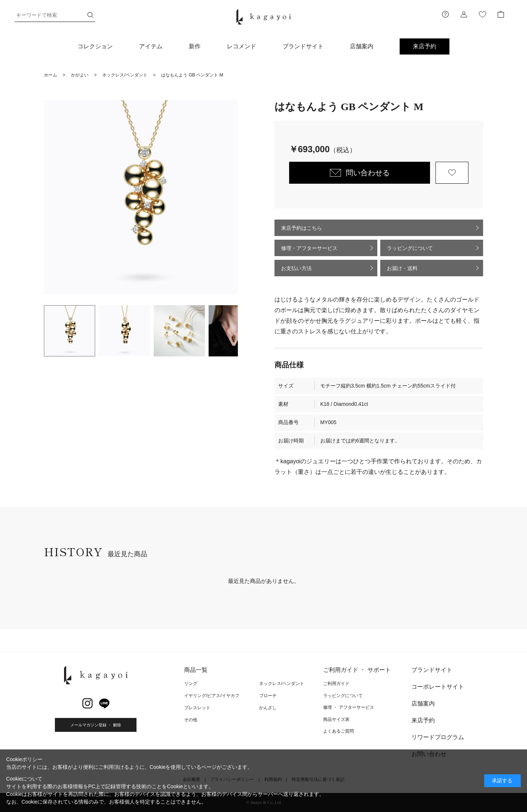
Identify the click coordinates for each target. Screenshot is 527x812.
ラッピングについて (410, 248)
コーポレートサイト (438, 687)
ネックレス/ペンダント (282, 684)
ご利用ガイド (336, 684)
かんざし (268, 708)
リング (191, 684)
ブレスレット (197, 708)
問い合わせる (368, 173)
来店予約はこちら (302, 228)
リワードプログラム (438, 737)
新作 (195, 46)
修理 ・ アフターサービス (349, 707)
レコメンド (242, 46)
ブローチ (268, 696)
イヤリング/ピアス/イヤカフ (212, 696)
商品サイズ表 (336, 719)
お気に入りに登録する (452, 173)
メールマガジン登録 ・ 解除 (96, 725)
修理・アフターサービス (309, 248)
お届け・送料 (402, 268)
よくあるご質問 (339, 731)
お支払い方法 (296, 268)
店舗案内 (362, 46)
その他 (191, 720)
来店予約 (425, 46)
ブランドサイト (303, 46)
